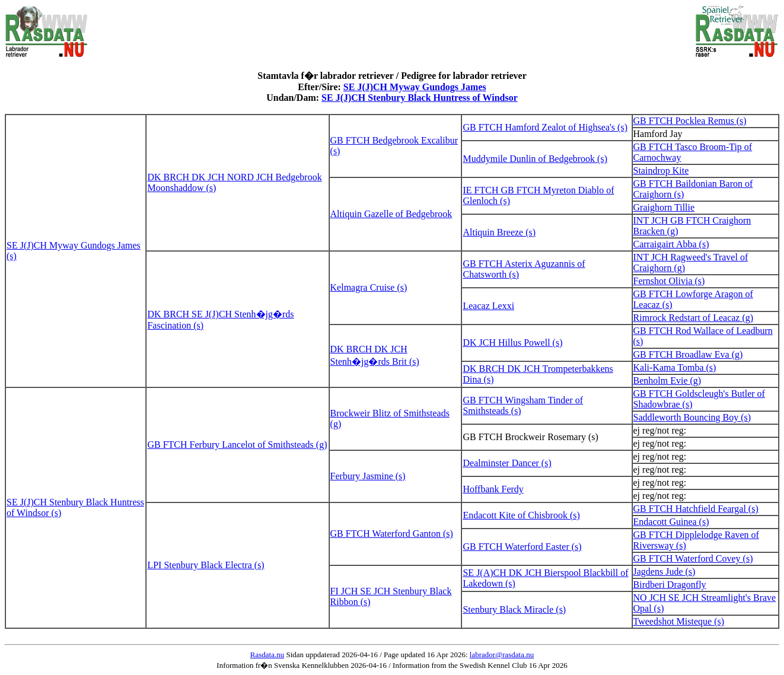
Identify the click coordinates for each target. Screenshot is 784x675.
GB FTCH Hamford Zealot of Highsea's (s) (545, 127)
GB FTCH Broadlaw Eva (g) (688, 354)
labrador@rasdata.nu (502, 655)
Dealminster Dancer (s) (507, 463)
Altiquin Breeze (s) (499, 232)
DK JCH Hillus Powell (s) (512, 343)
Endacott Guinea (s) (671, 522)
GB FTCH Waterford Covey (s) (693, 558)
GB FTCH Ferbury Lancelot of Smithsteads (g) (237, 445)
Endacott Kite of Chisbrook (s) (521, 515)
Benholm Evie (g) (667, 381)
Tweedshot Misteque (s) (679, 621)
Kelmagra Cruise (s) (369, 287)
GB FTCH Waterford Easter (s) (522, 547)
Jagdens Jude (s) (665, 571)
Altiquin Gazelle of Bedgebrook (391, 214)
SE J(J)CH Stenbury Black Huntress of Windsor (420, 98)
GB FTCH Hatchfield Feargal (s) (696, 509)
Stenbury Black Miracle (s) (514, 609)
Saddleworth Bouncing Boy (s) (692, 417)
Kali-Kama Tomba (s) (675, 367)
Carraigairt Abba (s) (671, 244)
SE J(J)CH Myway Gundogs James (415, 87)
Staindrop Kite (661, 171)
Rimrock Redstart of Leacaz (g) (694, 318)
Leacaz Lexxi (488, 306)
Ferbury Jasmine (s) (368, 476)
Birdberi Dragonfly (670, 585)
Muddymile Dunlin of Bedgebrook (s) (535, 159)
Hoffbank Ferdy (493, 489)
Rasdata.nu (267, 655)
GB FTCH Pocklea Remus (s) (690, 121)
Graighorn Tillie (664, 207)
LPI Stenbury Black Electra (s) (205, 565)
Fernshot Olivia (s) (669, 281)
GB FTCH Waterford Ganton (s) (392, 534)
